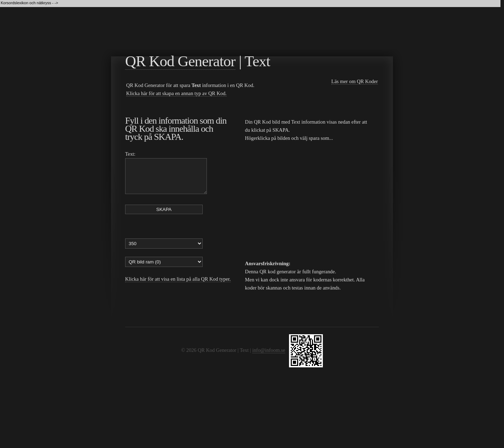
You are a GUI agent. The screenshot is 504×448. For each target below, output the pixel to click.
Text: (130, 154)
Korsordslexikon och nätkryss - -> (30, 3)
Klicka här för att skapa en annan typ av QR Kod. (176, 93)
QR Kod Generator (180, 61)
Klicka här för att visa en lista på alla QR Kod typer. (178, 285)
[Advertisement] (253, 29)
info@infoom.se (269, 350)
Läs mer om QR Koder (355, 81)
